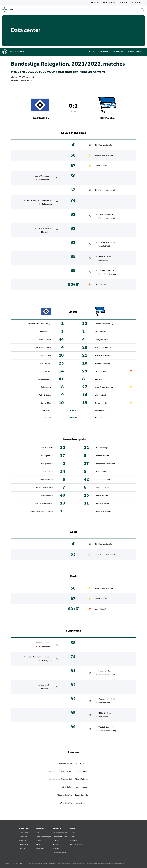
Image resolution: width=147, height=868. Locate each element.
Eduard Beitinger (82, 779)
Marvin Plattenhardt (107, 190)
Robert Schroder (82, 795)
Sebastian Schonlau (43, 348)
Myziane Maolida (105, 242)
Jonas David (48, 472)
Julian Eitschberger (104, 480)
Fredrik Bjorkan (105, 214)
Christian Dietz (81, 771)
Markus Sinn (80, 803)
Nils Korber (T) (102, 448)
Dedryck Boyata (105, 145)
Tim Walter (47, 410)
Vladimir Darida (105, 271)
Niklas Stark (103, 257)
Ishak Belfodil (104, 246)
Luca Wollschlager (104, 511)
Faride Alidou (47, 495)
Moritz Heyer (47, 232)
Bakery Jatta (47, 204)
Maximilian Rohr (46, 180)
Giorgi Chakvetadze (44, 487)
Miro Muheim (46, 355)
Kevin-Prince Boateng (104, 155)
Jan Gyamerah (43, 228)
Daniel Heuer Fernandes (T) (40, 324)
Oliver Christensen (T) (104, 324)
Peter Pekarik (100, 332)
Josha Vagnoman (42, 176)
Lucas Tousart (100, 285)
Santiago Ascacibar (103, 363)
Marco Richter (102, 495)
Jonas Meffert (45, 363)
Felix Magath (100, 410)
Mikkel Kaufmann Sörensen (38, 200)
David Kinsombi (46, 480)
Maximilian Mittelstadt (106, 464)
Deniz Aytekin (26, 80)
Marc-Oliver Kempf (103, 348)
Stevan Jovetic (101, 166)
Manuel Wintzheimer (44, 503)
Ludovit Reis (46, 371)
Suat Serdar (103, 260)
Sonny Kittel (46, 403)
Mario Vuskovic (45, 340)
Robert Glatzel (45, 395)
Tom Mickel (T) (46, 448)
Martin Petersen (81, 787)
